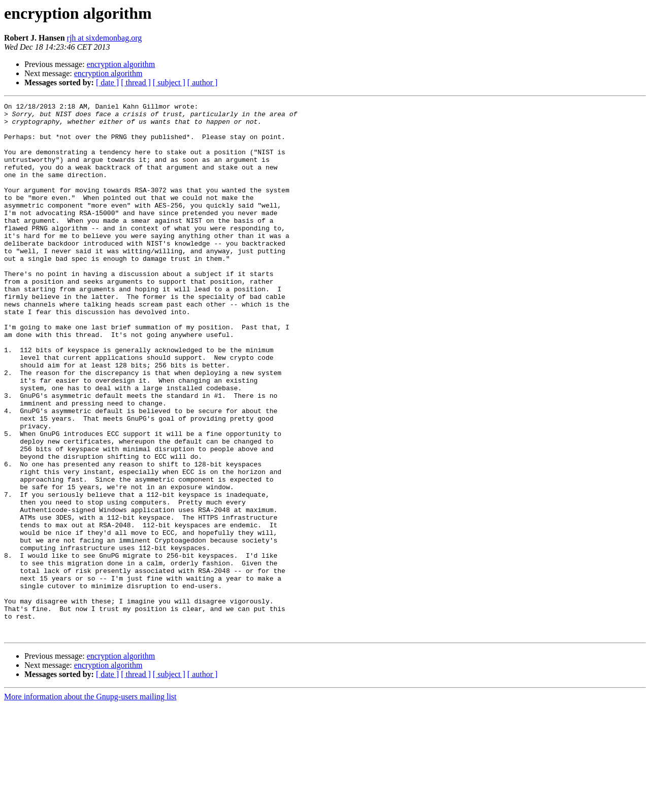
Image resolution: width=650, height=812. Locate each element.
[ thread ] (136, 82)
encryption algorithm (121, 64)
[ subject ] (169, 82)
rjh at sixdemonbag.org (105, 38)
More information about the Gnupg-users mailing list (90, 803)
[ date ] (107, 82)
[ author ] (203, 82)
